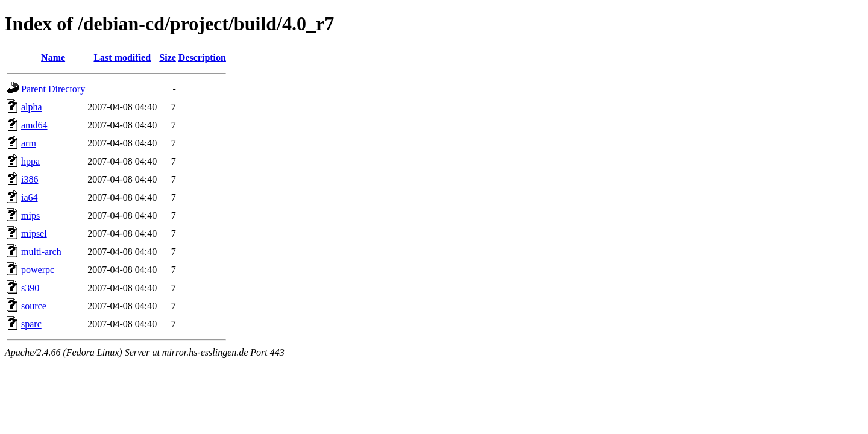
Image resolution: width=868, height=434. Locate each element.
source (34, 306)
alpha (32, 107)
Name (53, 58)
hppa (30, 161)
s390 (30, 288)
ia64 (30, 197)
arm (29, 143)
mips (30, 215)
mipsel (34, 234)
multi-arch (41, 252)
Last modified (122, 58)
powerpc (38, 270)
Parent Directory (53, 89)
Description (202, 58)
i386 (30, 179)
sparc (31, 324)
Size (168, 58)
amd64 (34, 125)
